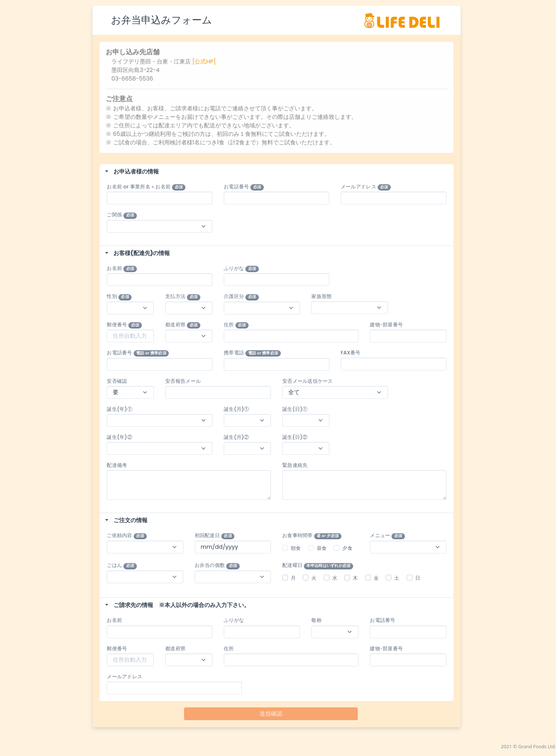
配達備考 (117, 465)
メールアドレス (366, 187)
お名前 (122, 268)
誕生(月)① (236, 409)
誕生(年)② (122, 437)
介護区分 (241, 296)
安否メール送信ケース (308, 381)
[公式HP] (204, 62)
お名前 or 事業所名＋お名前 (146, 187)
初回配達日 (215, 536)
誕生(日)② (295, 437)
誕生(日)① (295, 409)
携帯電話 (252, 353)
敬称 (316, 620)
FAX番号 (351, 353)
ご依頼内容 (127, 536)
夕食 (347, 548)
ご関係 (122, 215)
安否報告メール (183, 381)
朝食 (296, 548)
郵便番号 (124, 325)
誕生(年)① (122, 409)
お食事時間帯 (312, 536)
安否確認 (117, 381)
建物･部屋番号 (386, 325)
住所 (236, 325)
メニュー (387, 536)
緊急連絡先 (295, 465)
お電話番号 (244, 187)
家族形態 (321, 296)
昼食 (322, 548)
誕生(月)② (236, 437)
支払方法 (183, 296)
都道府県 (183, 325)
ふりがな (241, 268)
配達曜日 (318, 565)
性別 (119, 296)
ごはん (122, 565)
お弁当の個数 (217, 565)
